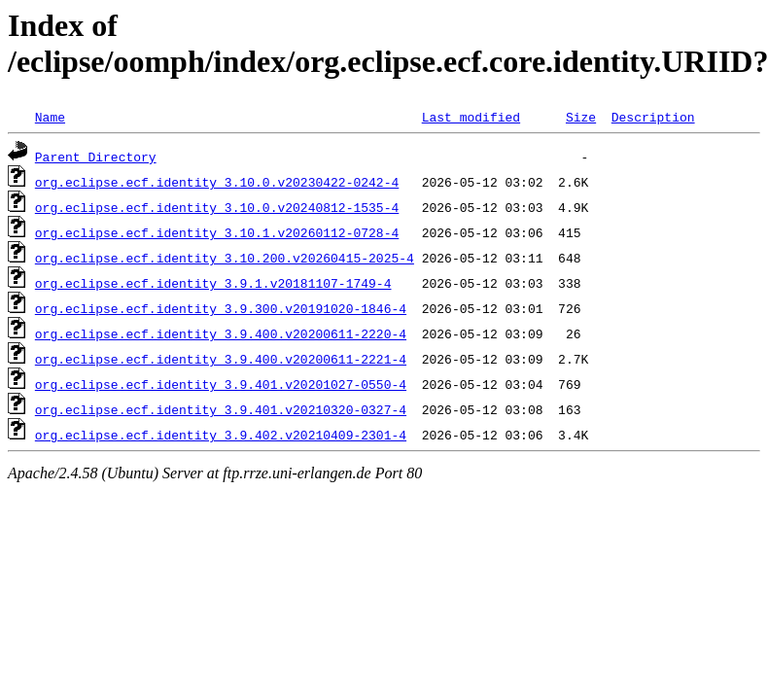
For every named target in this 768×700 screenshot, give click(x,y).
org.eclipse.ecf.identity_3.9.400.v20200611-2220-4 (221, 333)
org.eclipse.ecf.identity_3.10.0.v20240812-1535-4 (217, 207)
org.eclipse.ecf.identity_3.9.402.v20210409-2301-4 (221, 435)
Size (581, 117)
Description (653, 117)
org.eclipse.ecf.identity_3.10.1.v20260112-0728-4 (217, 232)
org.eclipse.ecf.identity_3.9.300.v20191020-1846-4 (221, 308)
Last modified (471, 117)
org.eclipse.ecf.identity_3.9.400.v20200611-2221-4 (221, 359)
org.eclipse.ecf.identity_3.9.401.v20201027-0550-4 (221, 384)
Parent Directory (96, 157)
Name (50, 117)
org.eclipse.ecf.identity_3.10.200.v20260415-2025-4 (225, 258)
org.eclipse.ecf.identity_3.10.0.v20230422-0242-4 (217, 182)
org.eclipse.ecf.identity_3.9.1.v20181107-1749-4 (213, 283)
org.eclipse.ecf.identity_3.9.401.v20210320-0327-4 (221, 409)
